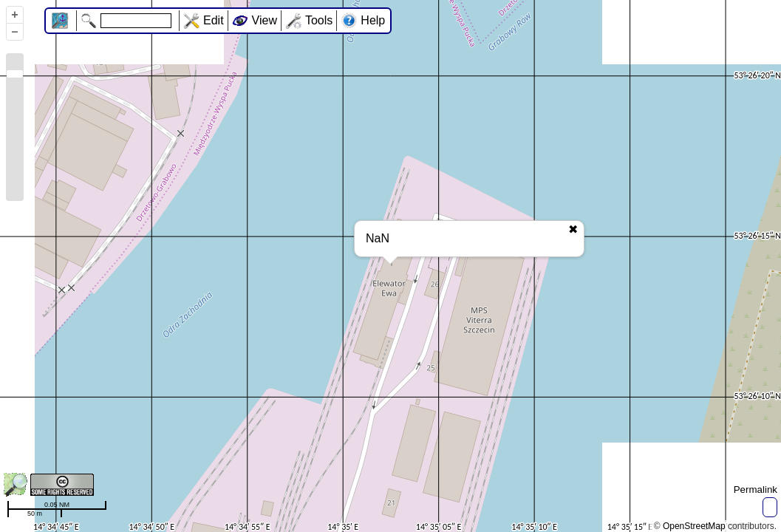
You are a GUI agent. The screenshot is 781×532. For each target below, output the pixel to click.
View (265, 20)
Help (373, 20)
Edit (214, 20)
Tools (319, 20)
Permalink (756, 490)
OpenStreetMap (694, 526)
